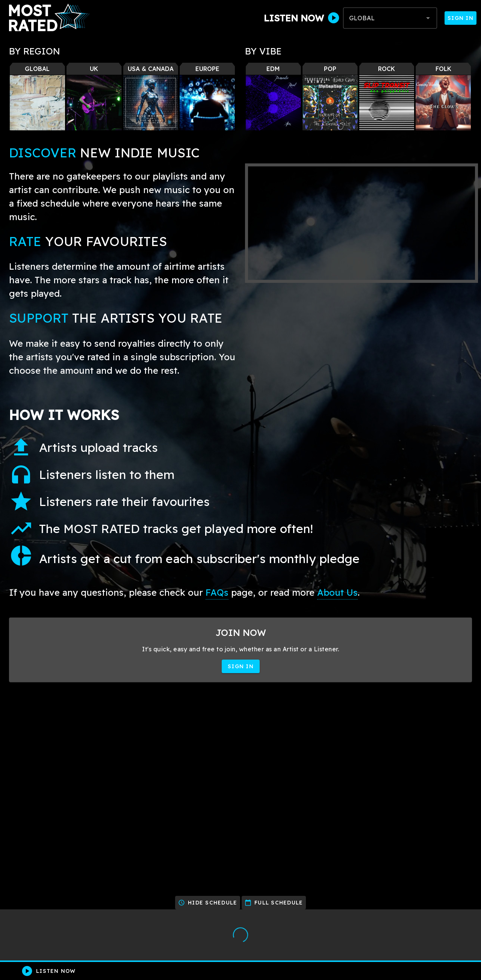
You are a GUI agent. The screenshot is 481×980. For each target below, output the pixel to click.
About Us (337, 592)
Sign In (461, 18)
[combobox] (390, 18)
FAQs (217, 592)
